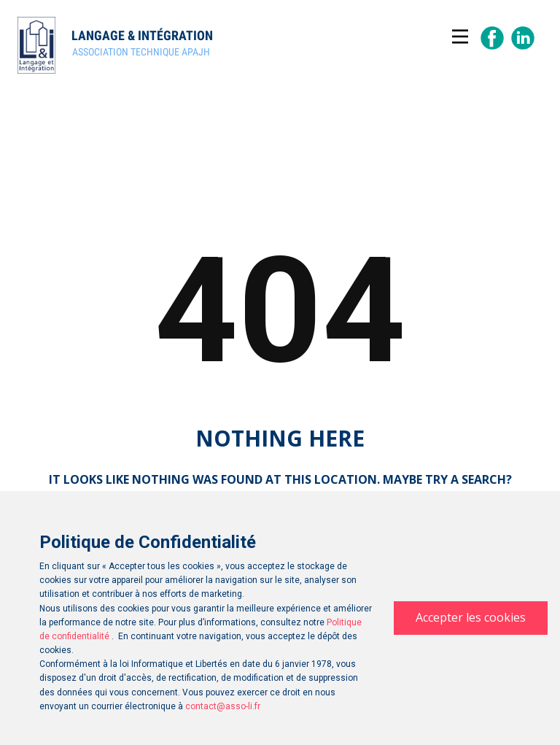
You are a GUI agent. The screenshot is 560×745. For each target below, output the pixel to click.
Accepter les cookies (471, 617)
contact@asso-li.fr (223, 706)
